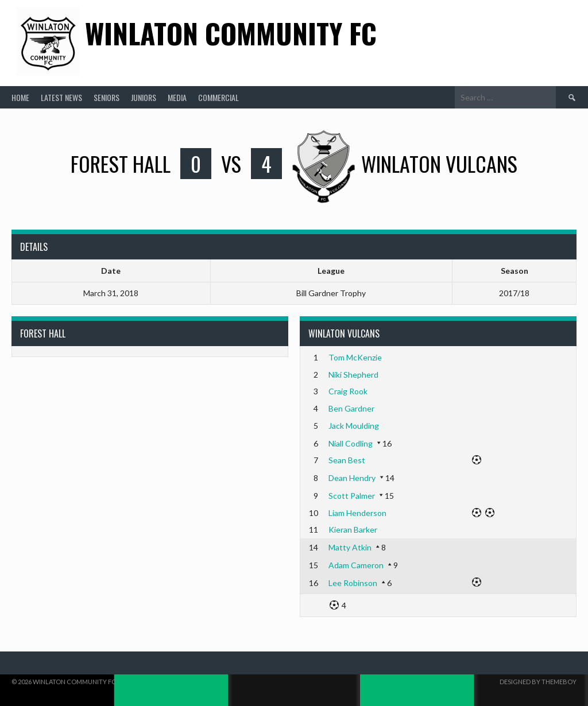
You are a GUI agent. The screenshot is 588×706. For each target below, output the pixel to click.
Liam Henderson (357, 513)
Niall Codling (351, 443)
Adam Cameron (356, 565)
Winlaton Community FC (231, 33)
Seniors (107, 97)
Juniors (144, 97)
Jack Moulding (354, 426)
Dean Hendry (352, 478)
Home (20, 97)
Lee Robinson (353, 583)
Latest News (61, 97)
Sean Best (347, 460)
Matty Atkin (350, 547)
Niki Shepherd (353, 375)
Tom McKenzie (355, 357)
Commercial (218, 97)
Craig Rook (348, 391)
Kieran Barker (353, 529)
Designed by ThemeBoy (538, 682)
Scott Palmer (352, 496)
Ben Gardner (351, 408)
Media (177, 97)
